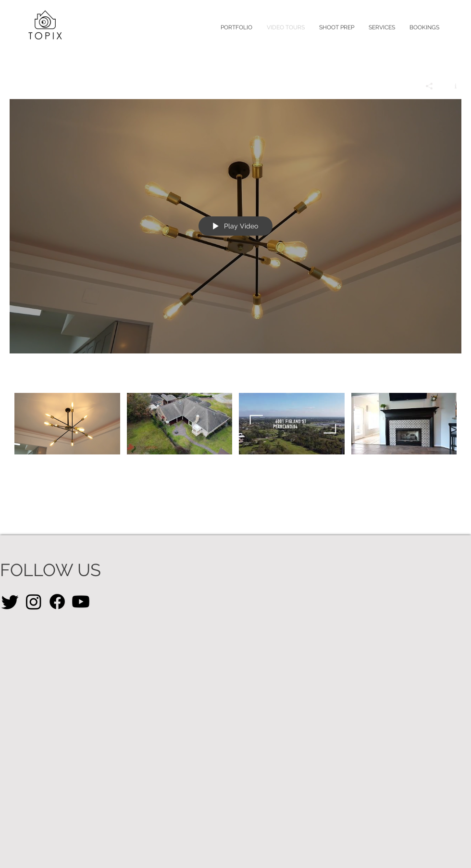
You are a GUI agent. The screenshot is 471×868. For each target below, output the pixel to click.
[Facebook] (57, 602)
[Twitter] (10, 602)
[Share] (429, 86)
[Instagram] (34, 602)
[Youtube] (81, 602)
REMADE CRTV (74, 840)
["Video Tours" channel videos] (235, 435)
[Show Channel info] (452, 86)
